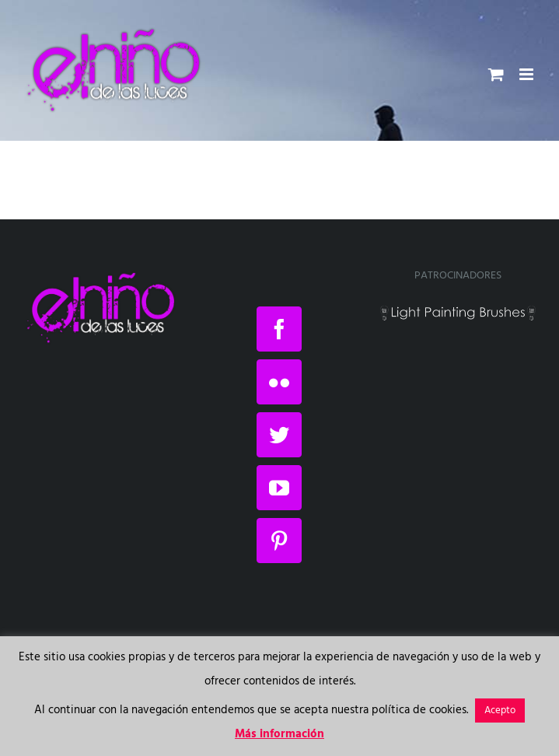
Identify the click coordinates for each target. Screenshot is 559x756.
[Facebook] (279, 329)
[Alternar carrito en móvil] (496, 74)
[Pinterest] (279, 541)
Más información (279, 734)
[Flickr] (279, 382)
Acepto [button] (500, 710)
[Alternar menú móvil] (528, 74)
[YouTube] (279, 488)
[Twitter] (279, 435)
